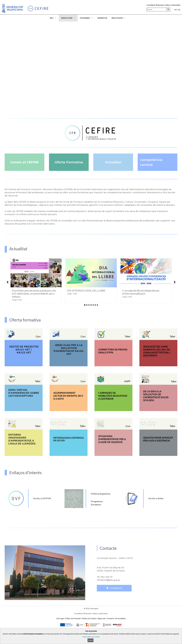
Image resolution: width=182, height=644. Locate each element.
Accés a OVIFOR (42, 498)
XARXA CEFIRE (69, 18)
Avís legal (60, 619)
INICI (54, 18)
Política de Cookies (89, 619)
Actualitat (113, 162)
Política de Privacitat (73, 619)
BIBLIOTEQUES (120, 18)
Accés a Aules (156, 498)
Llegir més (17, 300)
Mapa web (102, 619)
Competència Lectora (151, 162)
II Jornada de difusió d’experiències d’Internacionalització (141, 292)
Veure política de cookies (91, 637)
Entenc (90, 640)
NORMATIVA (102, 18)
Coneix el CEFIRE (24, 162)
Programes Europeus (97, 503)
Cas (179, 10)
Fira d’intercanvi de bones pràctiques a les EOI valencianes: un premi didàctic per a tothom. (34, 294)
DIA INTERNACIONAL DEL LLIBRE (86, 291)
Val (175, 10)
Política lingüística (101, 494)
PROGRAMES (88, 18)
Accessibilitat (120, 619)
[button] (131, 18)
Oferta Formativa (69, 162)
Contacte (110, 619)
